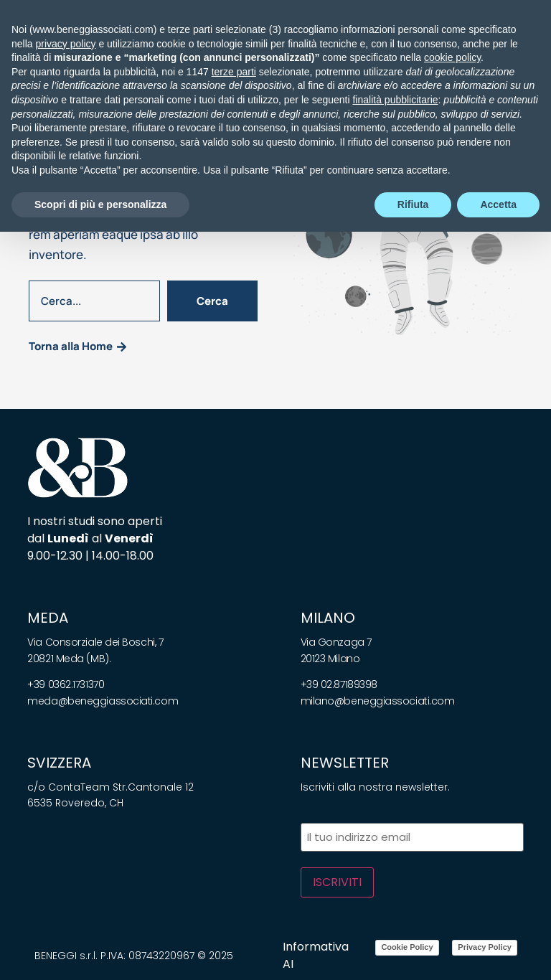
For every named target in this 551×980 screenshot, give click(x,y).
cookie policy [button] (452, 806)
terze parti (234, 820)
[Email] (468, 45)
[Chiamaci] (448, 45)
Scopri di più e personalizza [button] (100, 952)
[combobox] (94, 302)
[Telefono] (489, 45)
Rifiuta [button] (413, 952)
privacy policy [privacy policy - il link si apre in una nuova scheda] (65, 791)
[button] (44, 45)
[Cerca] (509, 45)
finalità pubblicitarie (395, 848)
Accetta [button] (498, 952)
